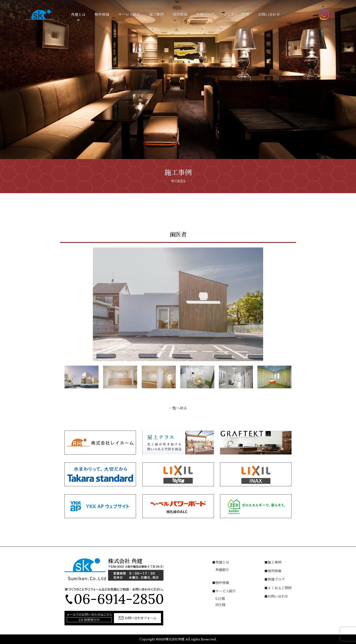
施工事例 (156, 15)
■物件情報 (221, 583)
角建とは (78, 15)
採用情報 (180, 15)
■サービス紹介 (224, 591)
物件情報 (102, 15)
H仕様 (220, 605)
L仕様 (220, 599)
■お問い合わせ (276, 596)
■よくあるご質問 (278, 588)
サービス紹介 (129, 15)
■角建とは (221, 562)
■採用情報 (273, 571)
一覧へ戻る (178, 408)
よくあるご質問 (236, 15)
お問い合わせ (269, 15)
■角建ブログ (274, 579)
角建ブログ (205, 15)
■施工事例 (273, 562)
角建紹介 (222, 570)
